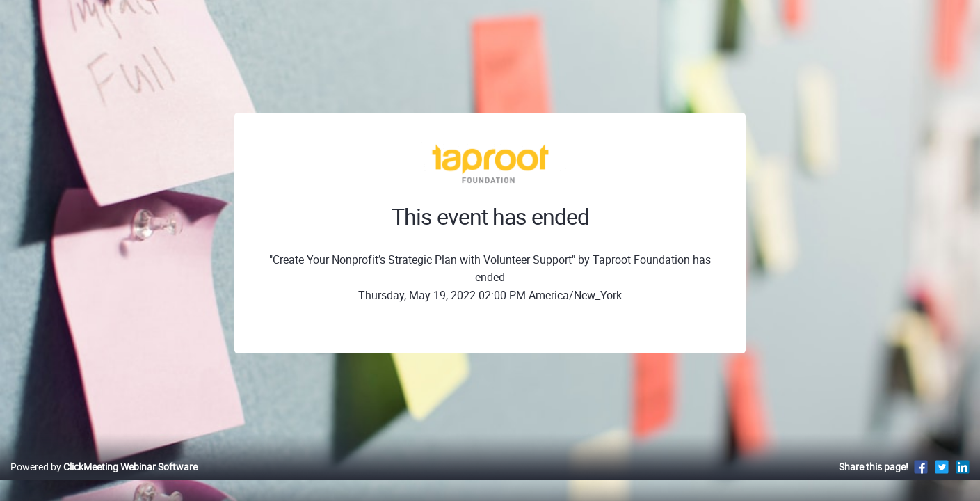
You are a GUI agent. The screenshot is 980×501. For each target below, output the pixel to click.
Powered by (104, 481)
